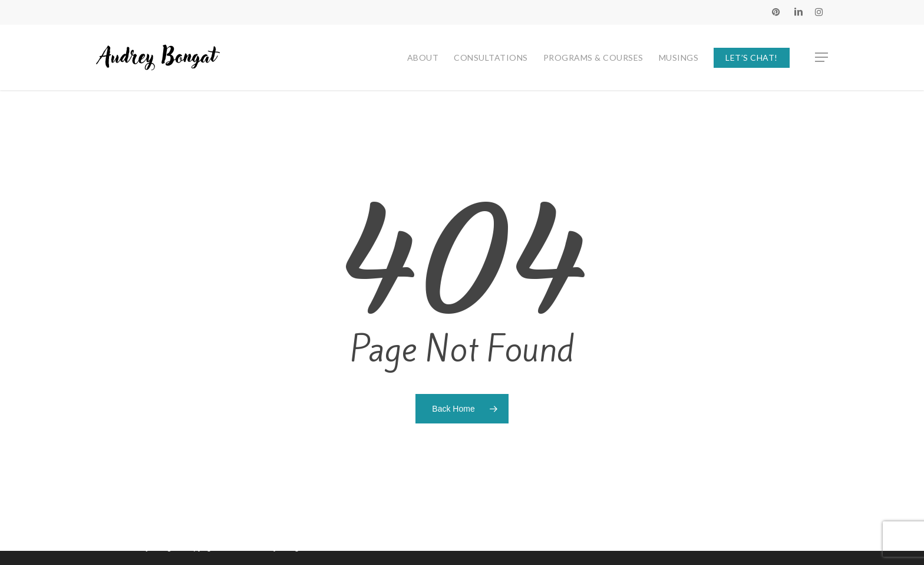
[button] (822, 58)
